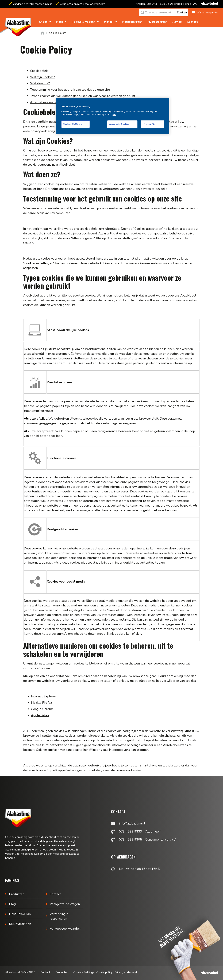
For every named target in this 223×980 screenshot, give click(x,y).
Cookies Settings (84, 972)
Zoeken (182, 13)
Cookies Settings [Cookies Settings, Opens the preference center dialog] (72, 124)
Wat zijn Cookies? (43, 77)
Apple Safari (40, 715)
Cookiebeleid (39, 71)
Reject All (149, 124)
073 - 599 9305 (130, 840)
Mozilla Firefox (41, 703)
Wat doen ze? (40, 83)
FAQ (195, 4)
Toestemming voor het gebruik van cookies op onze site (70, 90)
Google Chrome (42, 709)
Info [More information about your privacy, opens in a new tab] (114, 115)
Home (43, 33)
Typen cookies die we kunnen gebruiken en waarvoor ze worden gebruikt (83, 96)
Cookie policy (104, 972)
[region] (113, 116)
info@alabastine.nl (132, 823)
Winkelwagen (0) (207, 13)
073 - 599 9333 (130, 831)
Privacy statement (126, 972)
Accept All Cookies (119, 124)
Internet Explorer (44, 696)
